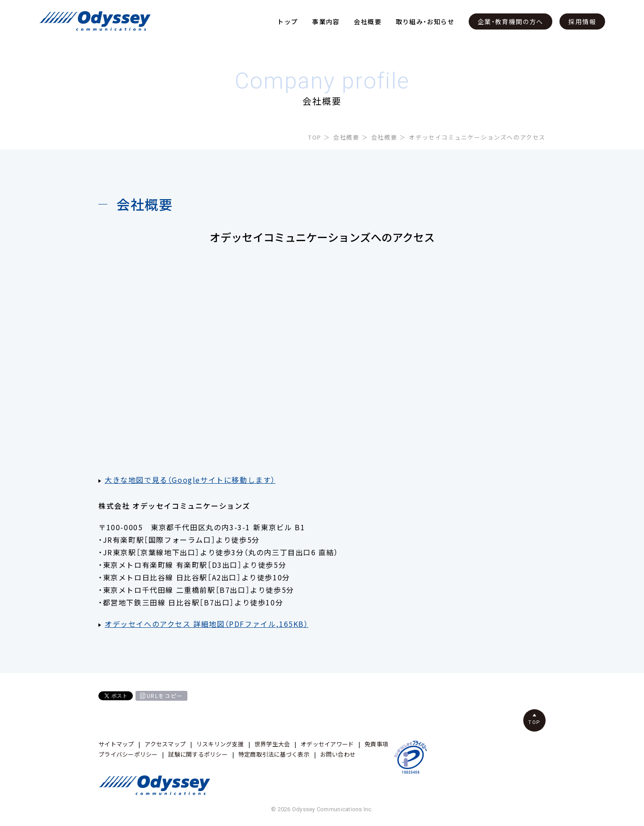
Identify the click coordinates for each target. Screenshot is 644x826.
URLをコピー (165, 696)
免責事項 (376, 744)
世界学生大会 (272, 744)
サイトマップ (116, 744)
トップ (288, 21)
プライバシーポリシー (128, 754)
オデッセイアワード (327, 744)
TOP (315, 137)
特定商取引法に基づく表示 (274, 754)
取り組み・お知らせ (425, 21)
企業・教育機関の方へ (511, 21)
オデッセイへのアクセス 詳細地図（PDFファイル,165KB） (207, 624)
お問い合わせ (338, 754)
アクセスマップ (165, 744)
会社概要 (368, 21)
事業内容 (326, 21)
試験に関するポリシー (198, 754)
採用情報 (582, 21)
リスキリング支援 (220, 744)
